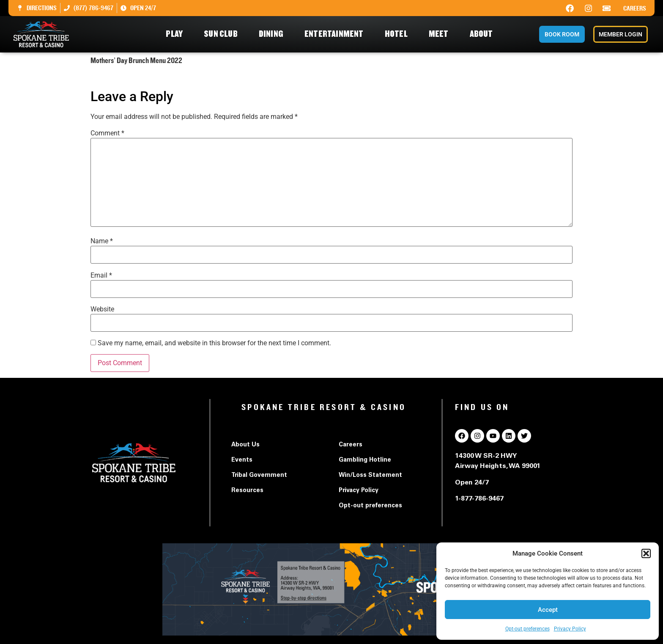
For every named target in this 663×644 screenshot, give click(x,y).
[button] (646, 553)
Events (242, 460)
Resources (247, 491)
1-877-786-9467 (479, 499)
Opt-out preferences (527, 629)
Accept (548, 610)
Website (102, 309)
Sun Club (223, 34)
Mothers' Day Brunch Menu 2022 (139, 77)
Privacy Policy (570, 629)
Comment (107, 133)
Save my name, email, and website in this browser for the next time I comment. (214, 343)
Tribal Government (259, 476)
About (484, 34)
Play (176, 34)
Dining (273, 34)
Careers (635, 8)
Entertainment (336, 34)
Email (101, 275)
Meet (441, 34)
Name (102, 241)
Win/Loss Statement (370, 476)
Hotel (398, 34)
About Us (245, 445)
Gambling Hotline (365, 460)
